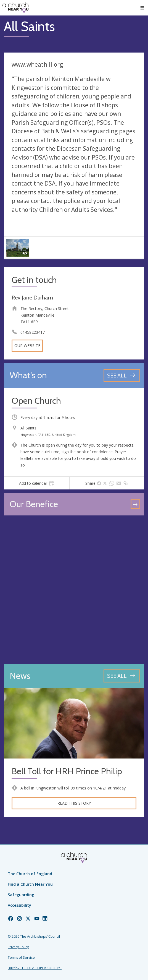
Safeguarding (21, 895)
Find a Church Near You (30, 884)
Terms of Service (21, 957)
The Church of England (30, 874)
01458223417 (33, 332)
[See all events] (122, 376)
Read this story (74, 803)
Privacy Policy (18, 947)
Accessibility (19, 905)
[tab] (37, 483)
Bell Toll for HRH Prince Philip (67, 771)
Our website (27, 346)
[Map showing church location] (74, 590)
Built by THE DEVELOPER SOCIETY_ (35, 968)
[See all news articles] (122, 676)
